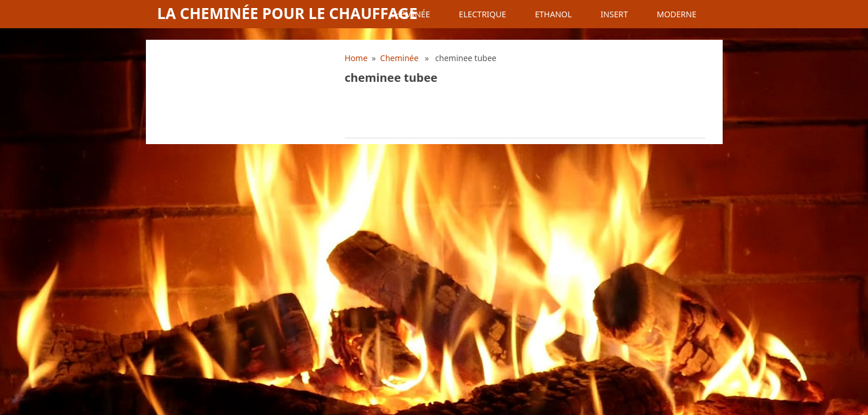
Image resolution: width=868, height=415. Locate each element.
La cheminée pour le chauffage (288, 13)
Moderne (677, 14)
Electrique (483, 14)
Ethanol (554, 14)
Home (356, 58)
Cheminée (410, 14)
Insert (614, 14)
